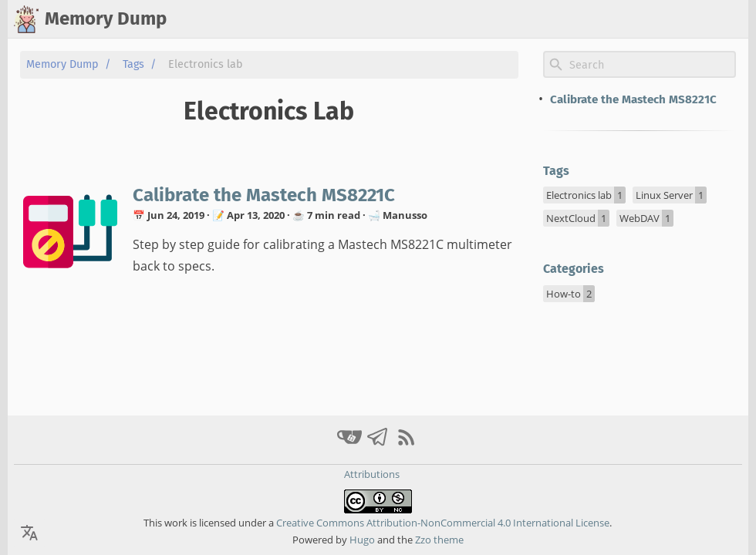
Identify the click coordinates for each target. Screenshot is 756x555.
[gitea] (351, 444)
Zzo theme (439, 540)
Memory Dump (62, 64)
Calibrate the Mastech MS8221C (264, 195)
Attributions (372, 474)
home (610, 19)
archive (659, 19)
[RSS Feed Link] (407, 444)
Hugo (362, 540)
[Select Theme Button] (569, 19)
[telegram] (380, 444)
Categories (574, 269)
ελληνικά (717, 19)
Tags (133, 64)
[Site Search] (651, 65)
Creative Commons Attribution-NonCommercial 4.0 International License (442, 523)
